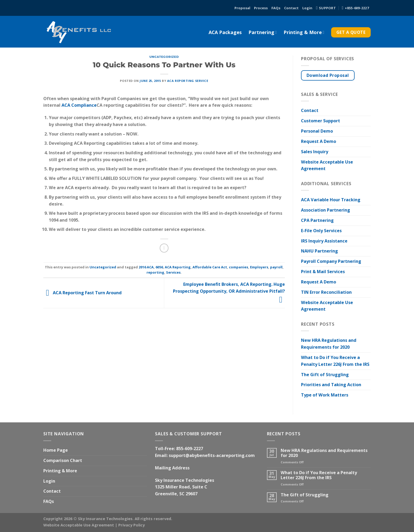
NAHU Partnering (319, 251)
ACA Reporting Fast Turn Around (83, 293)
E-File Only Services (321, 231)
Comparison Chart (63, 460)
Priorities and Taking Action (331, 385)
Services (173, 272)
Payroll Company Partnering (331, 261)
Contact (291, 8)
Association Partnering (326, 210)
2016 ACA (146, 267)
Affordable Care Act (210, 267)
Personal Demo (317, 131)
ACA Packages (225, 32)
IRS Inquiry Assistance (324, 241)
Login (307, 8)
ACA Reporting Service (188, 81)
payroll (276, 267)
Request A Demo (319, 141)
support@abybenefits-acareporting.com (212, 455)
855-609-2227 (190, 449)
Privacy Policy (131, 525)
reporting (155, 272)
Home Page (56, 450)
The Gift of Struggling (325, 375)
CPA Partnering (317, 220)
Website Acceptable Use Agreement (327, 165)
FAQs (276, 8)
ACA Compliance (79, 105)
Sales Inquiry (315, 152)
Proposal (242, 8)
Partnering (263, 32)
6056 (159, 267)
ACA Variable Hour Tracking (331, 200)
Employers (259, 267)
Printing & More (304, 32)
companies (239, 267)
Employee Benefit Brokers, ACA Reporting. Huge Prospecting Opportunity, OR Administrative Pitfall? (229, 292)
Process (261, 8)
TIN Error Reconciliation (326, 292)
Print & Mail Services (323, 272)
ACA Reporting (178, 267)
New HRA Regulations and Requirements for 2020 (329, 344)
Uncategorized (164, 57)
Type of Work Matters (325, 395)
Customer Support (321, 121)
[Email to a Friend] (164, 248)
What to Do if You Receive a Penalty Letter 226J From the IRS (335, 361)
